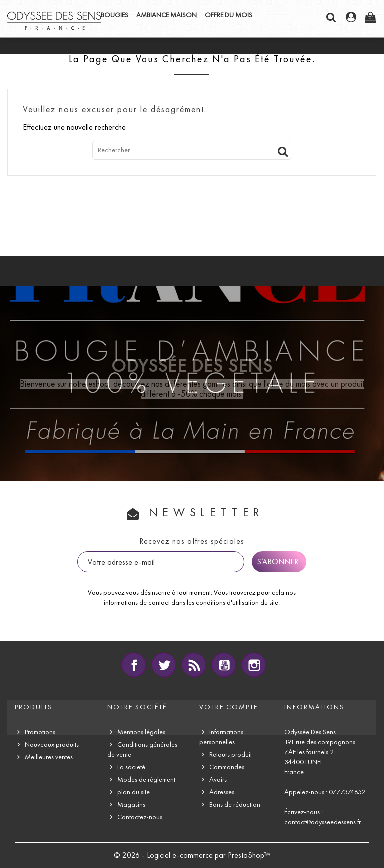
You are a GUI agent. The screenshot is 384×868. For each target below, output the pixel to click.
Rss (194, 665)
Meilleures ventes (49, 757)
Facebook (134, 665)
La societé (131, 767)
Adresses (222, 792)
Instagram (254, 665)
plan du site (134, 792)
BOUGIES (115, 15)
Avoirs (218, 779)
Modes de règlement (146, 779)
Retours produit (231, 754)
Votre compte (229, 707)
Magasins (131, 804)
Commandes (227, 767)
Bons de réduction (235, 804)
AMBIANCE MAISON (167, 15)
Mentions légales (141, 732)
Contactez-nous (140, 817)
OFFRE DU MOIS (229, 15)
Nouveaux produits (52, 744)
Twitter (164, 665)
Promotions (40, 732)
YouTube (224, 665)
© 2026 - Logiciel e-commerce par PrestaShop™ (192, 855)
